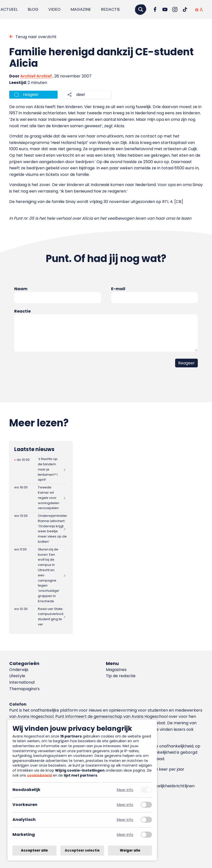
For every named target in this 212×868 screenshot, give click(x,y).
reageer (31, 95)
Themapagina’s (24, 689)
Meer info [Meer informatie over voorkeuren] (125, 805)
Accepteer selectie (82, 850)
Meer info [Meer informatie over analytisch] (125, 820)
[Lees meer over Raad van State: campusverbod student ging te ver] (41, 617)
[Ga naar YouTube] (165, 9)
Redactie (110, 9)
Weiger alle (130, 850)
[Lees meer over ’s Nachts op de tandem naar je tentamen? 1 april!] (41, 470)
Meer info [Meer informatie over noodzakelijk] (125, 790)
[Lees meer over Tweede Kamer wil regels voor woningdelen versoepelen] (41, 498)
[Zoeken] (141, 9)
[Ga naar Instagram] (175, 9)
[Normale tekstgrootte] (197, 9)
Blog (33, 9)
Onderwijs (19, 670)
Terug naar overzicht (36, 37)
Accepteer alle (34, 850)
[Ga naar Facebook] (155, 9)
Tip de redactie (121, 676)
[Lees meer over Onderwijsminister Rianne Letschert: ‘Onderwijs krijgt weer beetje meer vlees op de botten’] (41, 529)
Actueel (9, 9)
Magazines (116, 670)
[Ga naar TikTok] (185, 9)
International (22, 682)
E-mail (118, 289)
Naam (21, 289)
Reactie (22, 311)
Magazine (81, 9)
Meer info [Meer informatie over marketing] (125, 835)
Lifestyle (17, 676)
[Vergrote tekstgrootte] (201, 9)
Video (54, 9)
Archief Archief (36, 76)
